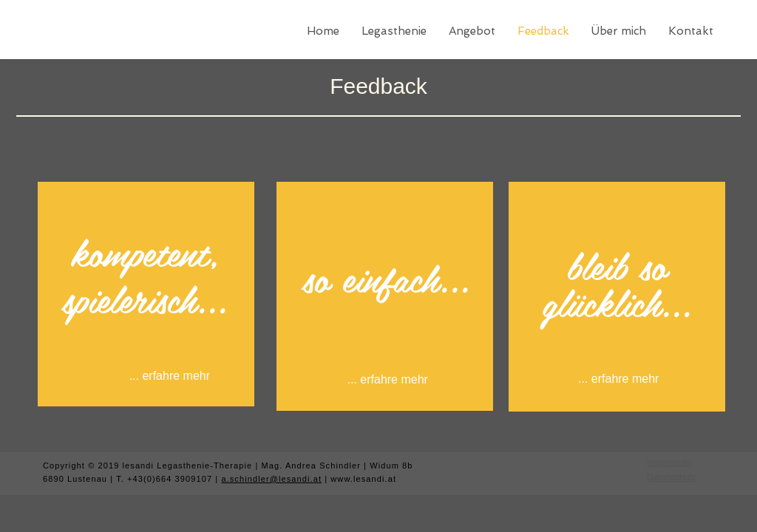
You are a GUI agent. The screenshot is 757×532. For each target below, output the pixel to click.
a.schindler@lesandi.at (271, 479)
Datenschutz (672, 477)
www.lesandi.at (363, 479)
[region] (146, 294)
